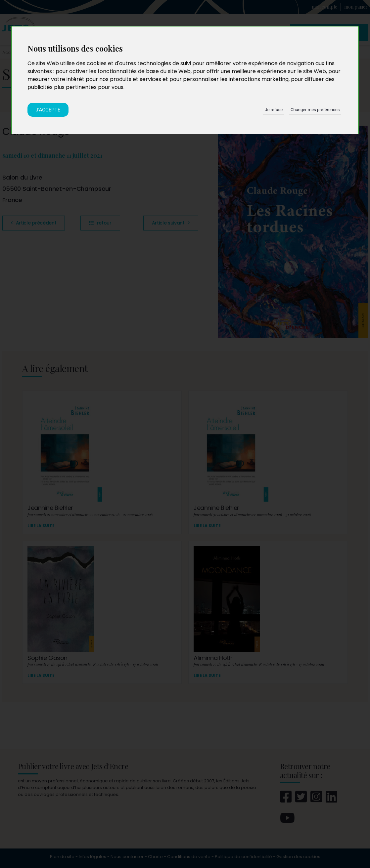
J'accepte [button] (48, 110)
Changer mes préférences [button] (315, 110)
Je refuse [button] (274, 110)
